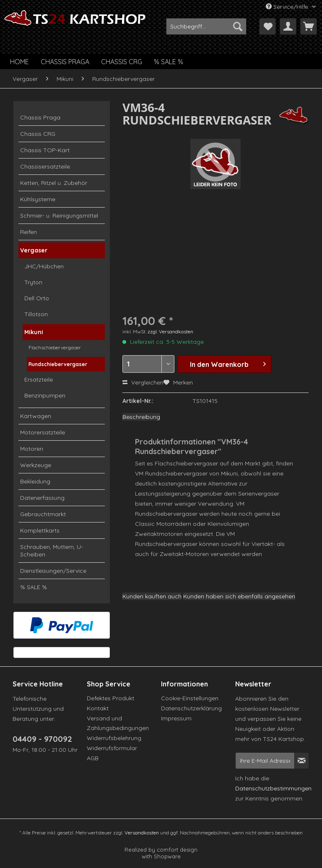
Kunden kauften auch (152, 596)
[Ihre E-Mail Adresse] (265, 761)
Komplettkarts (40, 530)
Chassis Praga (40, 117)
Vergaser (34, 250)
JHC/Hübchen (44, 266)
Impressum (176, 718)
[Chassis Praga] (65, 62)
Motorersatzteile (43, 432)
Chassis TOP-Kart (45, 150)
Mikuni (34, 332)
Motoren (32, 449)
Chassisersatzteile (45, 166)
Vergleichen (143, 382)
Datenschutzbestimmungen (273, 788)
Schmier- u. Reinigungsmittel (59, 216)
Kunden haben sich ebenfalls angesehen (239, 596)
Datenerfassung (42, 498)
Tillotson (36, 314)
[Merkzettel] (267, 26)
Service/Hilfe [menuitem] (288, 7)
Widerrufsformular (112, 748)
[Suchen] (238, 26)
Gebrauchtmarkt (43, 514)
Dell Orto (37, 298)
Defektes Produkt (110, 698)
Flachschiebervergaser (55, 347)
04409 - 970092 (42, 739)
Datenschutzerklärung (191, 708)
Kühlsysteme (38, 199)
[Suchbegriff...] (206, 26)
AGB (93, 758)
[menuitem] (206, 26)
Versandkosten (142, 833)
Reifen (29, 232)
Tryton (33, 282)
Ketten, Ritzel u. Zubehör (54, 183)
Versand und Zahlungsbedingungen (118, 723)
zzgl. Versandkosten (170, 331)
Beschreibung (141, 417)
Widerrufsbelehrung (114, 738)
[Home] (19, 62)
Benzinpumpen (45, 395)
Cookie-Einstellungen (190, 698)
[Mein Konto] (288, 26)
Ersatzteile (39, 379)
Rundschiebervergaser (58, 364)
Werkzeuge (36, 465)
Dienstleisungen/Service (53, 571)
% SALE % (34, 587)
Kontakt (98, 708)
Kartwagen (36, 416)
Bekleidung (35, 481)
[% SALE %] (169, 62)
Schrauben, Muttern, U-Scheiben (52, 551)
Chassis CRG (38, 134)
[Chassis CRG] (122, 62)
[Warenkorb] (309, 26)
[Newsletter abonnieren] (302, 761)
